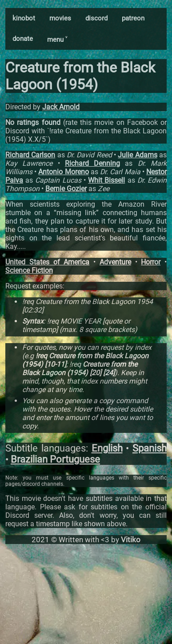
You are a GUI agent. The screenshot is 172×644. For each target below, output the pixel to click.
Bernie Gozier (66, 189)
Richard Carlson (30, 155)
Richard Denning (92, 163)
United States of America (47, 262)
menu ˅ (57, 40)
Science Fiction (29, 270)
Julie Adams (137, 155)
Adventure (115, 262)
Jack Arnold (61, 107)
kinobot (24, 18)
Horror (151, 262)
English (107, 448)
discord (96, 18)
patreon (133, 18)
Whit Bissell (106, 180)
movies (60, 18)
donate (23, 39)
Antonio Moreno (63, 172)
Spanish (150, 448)
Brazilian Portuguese (55, 459)
